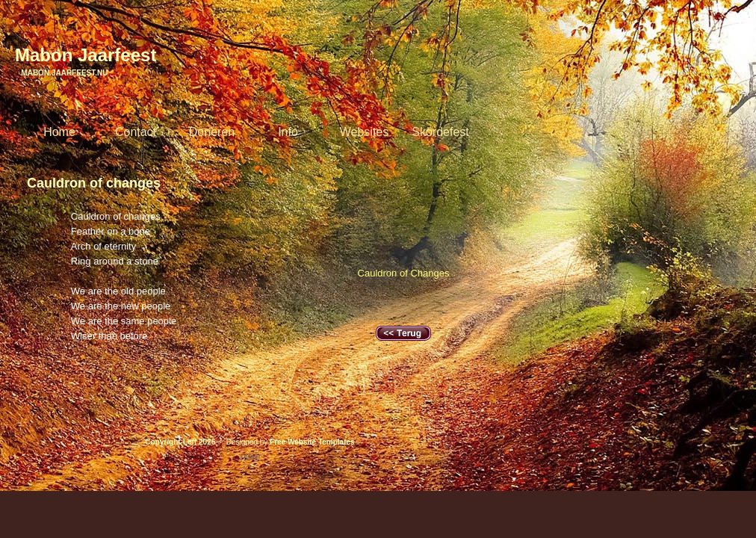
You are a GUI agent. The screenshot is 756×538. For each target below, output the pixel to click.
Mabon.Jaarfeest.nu (61, 73)
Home (59, 132)
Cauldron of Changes (404, 273)
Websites (365, 132)
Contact (136, 132)
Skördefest (440, 132)
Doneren (212, 132)
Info (288, 132)
